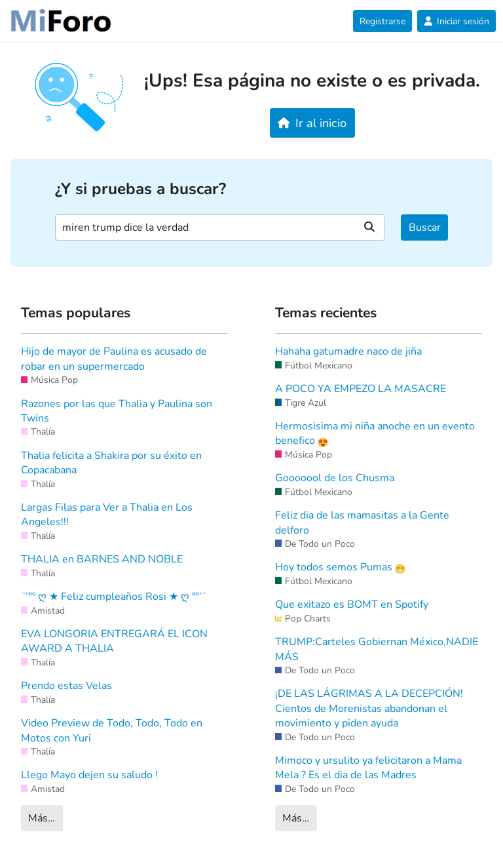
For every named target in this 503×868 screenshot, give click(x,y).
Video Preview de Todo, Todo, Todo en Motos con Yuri (112, 730)
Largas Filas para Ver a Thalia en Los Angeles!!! (107, 515)
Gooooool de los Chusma (335, 478)
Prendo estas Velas (66, 686)
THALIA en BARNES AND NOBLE (102, 559)
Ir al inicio (312, 123)
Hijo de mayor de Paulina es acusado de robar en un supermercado (114, 359)
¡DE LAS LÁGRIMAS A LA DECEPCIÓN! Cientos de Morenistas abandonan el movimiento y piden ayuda (369, 708)
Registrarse (382, 21)
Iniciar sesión (456, 21)
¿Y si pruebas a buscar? (140, 189)
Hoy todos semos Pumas (340, 567)
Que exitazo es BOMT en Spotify (352, 604)
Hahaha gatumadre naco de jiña (348, 351)
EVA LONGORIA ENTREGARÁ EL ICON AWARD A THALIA (114, 641)
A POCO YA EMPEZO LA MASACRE (361, 389)
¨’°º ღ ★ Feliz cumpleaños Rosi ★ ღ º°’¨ (114, 597)
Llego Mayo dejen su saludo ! (89, 775)
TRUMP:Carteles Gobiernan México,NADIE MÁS (377, 649)
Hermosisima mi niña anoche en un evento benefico (375, 433)
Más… (42, 818)
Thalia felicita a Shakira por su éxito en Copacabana (111, 463)
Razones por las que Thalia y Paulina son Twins (117, 411)
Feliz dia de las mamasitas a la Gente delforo (362, 523)
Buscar (425, 227)
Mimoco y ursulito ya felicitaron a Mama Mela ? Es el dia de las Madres (368, 768)
